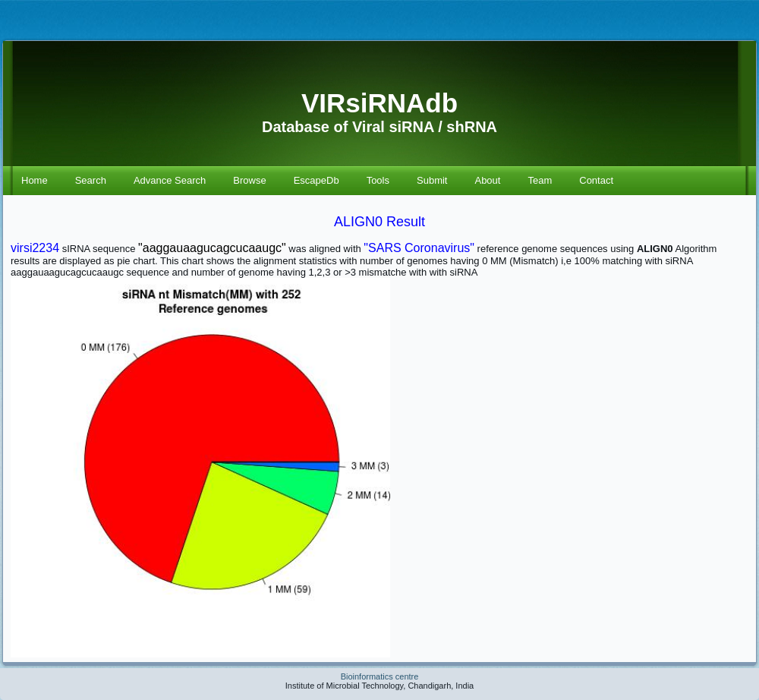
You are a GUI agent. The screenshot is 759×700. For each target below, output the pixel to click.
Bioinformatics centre (380, 676)
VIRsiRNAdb (379, 103)
